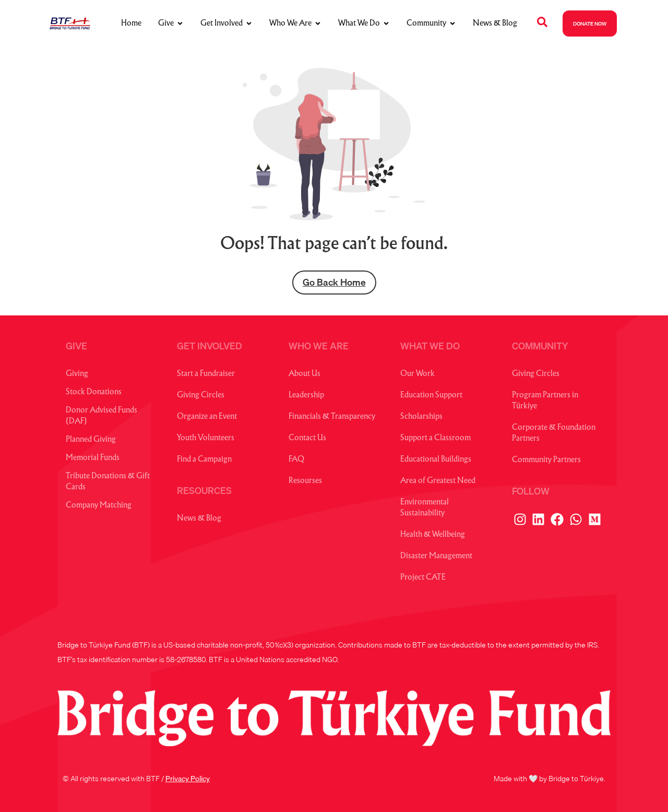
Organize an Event (207, 417)
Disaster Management (436, 556)
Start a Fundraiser (206, 374)
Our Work (417, 374)
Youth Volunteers (206, 438)
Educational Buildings (436, 460)
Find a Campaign (204, 460)
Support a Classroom (436, 438)
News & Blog (199, 519)
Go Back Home (334, 282)
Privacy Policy (188, 779)
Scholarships (421, 417)
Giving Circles (201, 396)
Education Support (431, 396)
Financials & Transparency (332, 417)
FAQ (296, 460)
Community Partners (546, 460)
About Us (305, 374)
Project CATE (423, 578)
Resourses (305, 481)
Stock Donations (94, 392)
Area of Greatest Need (438, 481)
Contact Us (307, 438)
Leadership (306, 396)
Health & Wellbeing (433, 535)
